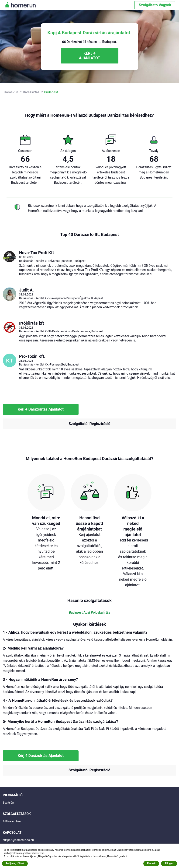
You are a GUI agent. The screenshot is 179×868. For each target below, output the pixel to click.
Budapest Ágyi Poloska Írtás (89, 612)
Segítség (8, 803)
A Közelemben (12, 821)
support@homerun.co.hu (18, 840)
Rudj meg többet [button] (15, 863)
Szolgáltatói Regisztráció (89, 424)
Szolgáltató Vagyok (155, 5)
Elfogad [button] (169, 863)
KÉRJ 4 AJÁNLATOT (89, 56)
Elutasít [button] (151, 863)
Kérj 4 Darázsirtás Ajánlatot (41, 409)
